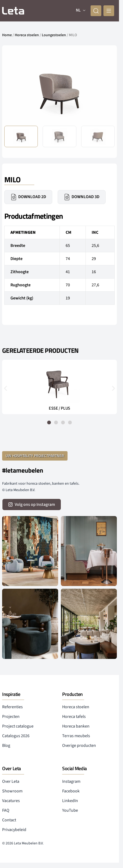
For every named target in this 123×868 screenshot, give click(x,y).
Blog (6, 745)
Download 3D (82, 197)
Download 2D (28, 197)
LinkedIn (70, 801)
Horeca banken (76, 726)
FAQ (6, 810)
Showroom (12, 791)
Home (7, 35)
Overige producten (79, 745)
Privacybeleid (14, 830)
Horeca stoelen (27, 35)
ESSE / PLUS (59, 408)
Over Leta (11, 781)
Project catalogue (18, 726)
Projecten (11, 717)
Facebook (71, 791)
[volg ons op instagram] (32, 505)
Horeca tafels (74, 717)
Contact (9, 820)
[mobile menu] (109, 11)
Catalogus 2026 (16, 736)
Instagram (71, 781)
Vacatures (11, 801)
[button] (5, 388)
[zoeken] (96, 11)
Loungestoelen (54, 35)
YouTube (70, 810)
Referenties (12, 707)
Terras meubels (76, 736)
